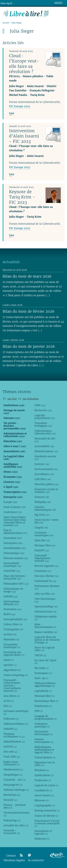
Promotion (13, 609)
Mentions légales (14, 860)
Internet (42, 464)
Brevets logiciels (46, 566)
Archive (10, 634)
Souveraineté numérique (13, 564)
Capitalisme (43, 691)
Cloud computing (16, 675)
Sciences (42, 497)
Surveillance (44, 474)
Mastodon (11, 639)
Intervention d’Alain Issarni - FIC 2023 (24, 136)
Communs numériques (44, 534)
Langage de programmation (46, 717)
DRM (40, 405)
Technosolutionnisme (16, 814)
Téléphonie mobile (46, 618)
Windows (42, 770)
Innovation (13, 538)
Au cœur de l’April (45, 662)
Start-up (41, 678)
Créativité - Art (14, 780)
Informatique (14, 553)
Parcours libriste (47, 576)
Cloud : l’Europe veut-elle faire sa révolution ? (24, 64)
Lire (12, 113)
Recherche (43, 410)
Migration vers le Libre (45, 764)
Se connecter (36, 860)
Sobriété (10, 729)
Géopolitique (13, 775)
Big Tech (42, 515)
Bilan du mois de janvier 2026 (29, 346)
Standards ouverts (45, 458)
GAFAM (11, 596)
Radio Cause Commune (12, 763)
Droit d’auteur (15, 507)
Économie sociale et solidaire (46, 491)
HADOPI (42, 550)
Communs (43, 571)
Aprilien (10, 665)
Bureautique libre (46, 701)
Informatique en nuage (13, 590)
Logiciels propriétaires (45, 417)
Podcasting (12, 820)
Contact (11, 856)
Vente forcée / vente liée (46, 521)
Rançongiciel (13, 785)
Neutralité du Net (45, 440)
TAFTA (40, 655)
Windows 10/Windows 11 (14, 735)
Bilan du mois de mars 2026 (27, 276)
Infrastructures (45, 612)
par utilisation (31, 399)
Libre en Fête (45, 594)
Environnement (46, 469)
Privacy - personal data (15, 806)
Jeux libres (12, 696)
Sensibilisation (15, 548)
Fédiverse (11, 719)
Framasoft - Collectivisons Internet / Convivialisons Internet (12, 685)
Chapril (41, 528)
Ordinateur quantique (42, 725)
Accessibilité (44, 446)
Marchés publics (47, 484)
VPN (39, 711)
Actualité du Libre (16, 825)
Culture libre (13, 624)
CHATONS (12, 571)
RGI (8, 706)
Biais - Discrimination (45, 626)
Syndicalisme (44, 775)
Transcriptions (45, 757)
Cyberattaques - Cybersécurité (45, 432)
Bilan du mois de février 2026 (28, 311)
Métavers (42, 800)
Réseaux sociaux (16, 558)
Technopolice (13, 629)
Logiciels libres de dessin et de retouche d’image (47, 640)
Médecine (42, 839)
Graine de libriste (46, 816)
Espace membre (46, 632)
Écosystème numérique (12, 646)
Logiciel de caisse (46, 785)
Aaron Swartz (44, 795)
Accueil (6, 23)
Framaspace (43, 673)
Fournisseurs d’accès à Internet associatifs (47, 823)
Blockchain (12, 795)
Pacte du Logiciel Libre (45, 649)
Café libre (43, 479)
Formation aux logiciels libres (14, 654)
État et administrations (15, 532)
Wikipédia (43, 502)
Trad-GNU (12, 757)
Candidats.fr (43, 790)
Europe (10, 502)
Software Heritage (16, 790)
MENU (58, 3)
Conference (13, 512)
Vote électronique (45, 600)
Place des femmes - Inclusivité (15, 577)
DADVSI (10, 747)
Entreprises (13, 543)
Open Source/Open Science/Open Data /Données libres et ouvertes (15, 521)
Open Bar (42, 540)
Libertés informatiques (45, 508)
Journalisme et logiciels (43, 832)
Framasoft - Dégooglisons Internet (42, 558)
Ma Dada (42, 668)
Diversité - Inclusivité (12, 832)
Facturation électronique (44, 733)
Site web (10, 752)
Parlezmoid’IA (45, 581)
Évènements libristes (47, 587)
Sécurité (10, 800)
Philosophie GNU (16, 584)
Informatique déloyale (12, 603)
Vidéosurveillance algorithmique (45, 684)
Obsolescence (13, 769)
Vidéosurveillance (16, 724)
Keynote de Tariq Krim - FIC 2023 (22, 197)
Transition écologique (43, 424)
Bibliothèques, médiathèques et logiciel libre (44, 750)
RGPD (9, 614)
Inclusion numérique (16, 712)
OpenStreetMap (46, 606)
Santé (9, 660)
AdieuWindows (14, 742)
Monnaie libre (44, 696)
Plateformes (43, 706)
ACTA (9, 701)
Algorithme (12, 670)
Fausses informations (44, 741)
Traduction (43, 780)
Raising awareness (47, 810)
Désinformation (46, 451)
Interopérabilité (15, 619)
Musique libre (45, 545)
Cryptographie (45, 805)
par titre (12, 399)
